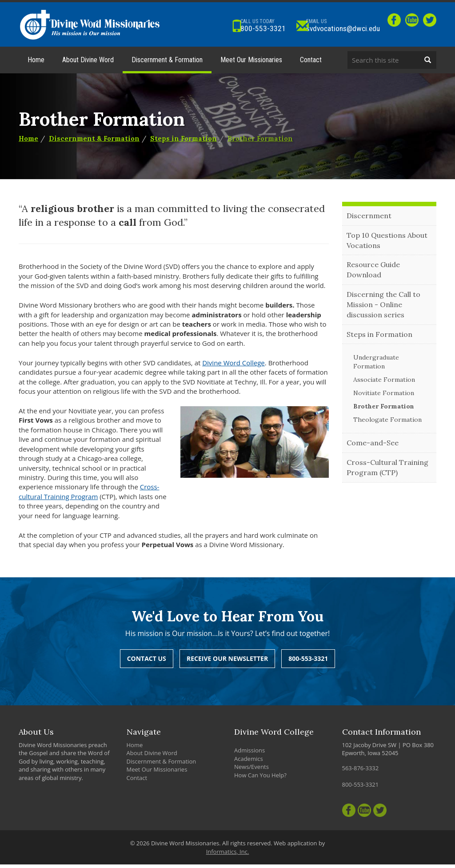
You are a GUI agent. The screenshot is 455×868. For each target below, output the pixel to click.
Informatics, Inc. (228, 855)
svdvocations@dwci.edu (331, 26)
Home (36, 63)
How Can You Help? (260, 779)
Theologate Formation (387, 424)
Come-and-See (373, 447)
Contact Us (147, 662)
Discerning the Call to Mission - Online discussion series (383, 308)
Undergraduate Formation (376, 366)
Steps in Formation (184, 142)
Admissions (249, 754)
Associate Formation (384, 384)
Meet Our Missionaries (251, 63)
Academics (249, 762)
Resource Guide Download (373, 274)
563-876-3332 (361, 772)
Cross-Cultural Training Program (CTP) (387, 471)
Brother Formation (260, 142)
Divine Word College (233, 366)
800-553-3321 (238, 26)
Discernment (369, 219)
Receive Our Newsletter (227, 662)
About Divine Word (88, 63)
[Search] (427, 64)
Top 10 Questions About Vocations (387, 244)
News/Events (251, 770)
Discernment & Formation (167, 63)
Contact (311, 63)
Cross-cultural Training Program (89, 495)
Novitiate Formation (384, 397)
